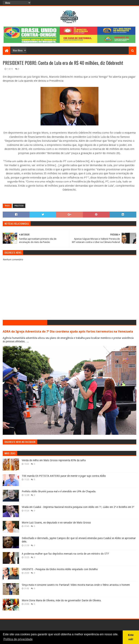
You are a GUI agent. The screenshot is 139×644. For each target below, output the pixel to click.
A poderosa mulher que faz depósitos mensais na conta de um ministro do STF (65, 554)
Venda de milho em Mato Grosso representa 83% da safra (54, 460)
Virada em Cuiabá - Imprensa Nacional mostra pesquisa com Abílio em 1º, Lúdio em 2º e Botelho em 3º (78, 507)
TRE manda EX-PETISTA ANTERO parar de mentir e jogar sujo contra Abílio (64, 476)
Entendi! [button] (131, 637)
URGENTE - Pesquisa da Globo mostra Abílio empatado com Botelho (60, 569)
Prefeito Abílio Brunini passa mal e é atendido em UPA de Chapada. (59, 491)
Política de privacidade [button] (18, 639)
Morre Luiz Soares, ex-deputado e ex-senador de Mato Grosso (56, 523)
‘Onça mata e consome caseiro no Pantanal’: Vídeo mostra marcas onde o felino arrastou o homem (76, 585)
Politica (19, 206)
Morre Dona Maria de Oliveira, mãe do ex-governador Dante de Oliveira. (62, 600)
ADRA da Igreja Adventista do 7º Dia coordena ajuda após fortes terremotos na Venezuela (68, 332)
